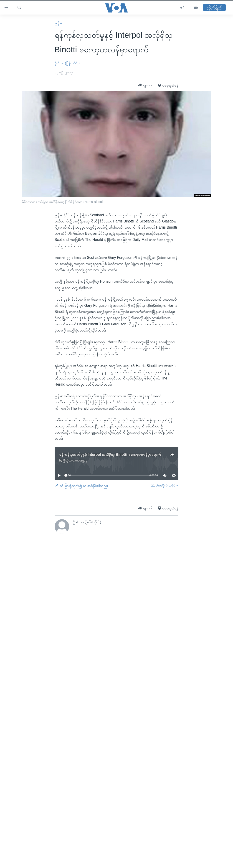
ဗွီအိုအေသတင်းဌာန (75, 460)
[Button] (145, 85)
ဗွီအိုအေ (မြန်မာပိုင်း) (67, 63)
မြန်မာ (59, 23)
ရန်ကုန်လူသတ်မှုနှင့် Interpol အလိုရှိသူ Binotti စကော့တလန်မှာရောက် (110, 455)
